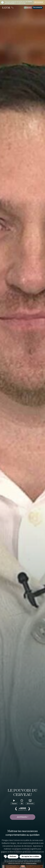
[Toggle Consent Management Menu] (5, 857)
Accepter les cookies (30, 856)
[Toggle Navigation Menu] (12, 8)
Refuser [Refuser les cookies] (13, 856)
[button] (5, 857)
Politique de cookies (31, 863)
